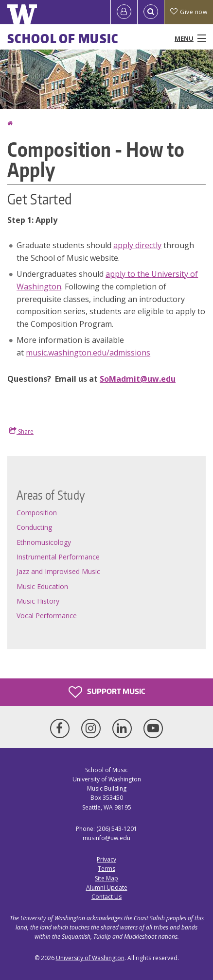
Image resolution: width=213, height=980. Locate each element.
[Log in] (124, 12)
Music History (38, 601)
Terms (106, 869)
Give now (189, 12)
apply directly (137, 245)
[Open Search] (151, 12)
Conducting (34, 527)
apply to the (128, 274)
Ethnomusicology (44, 542)
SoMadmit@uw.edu (138, 379)
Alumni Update (107, 887)
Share (21, 431)
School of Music (63, 38)
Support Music (107, 692)
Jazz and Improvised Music (58, 571)
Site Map (106, 878)
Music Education (42, 586)
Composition (37, 513)
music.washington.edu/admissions (88, 353)
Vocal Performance (47, 616)
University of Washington (90, 958)
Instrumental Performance (58, 557)
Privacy (106, 859)
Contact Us (106, 897)
